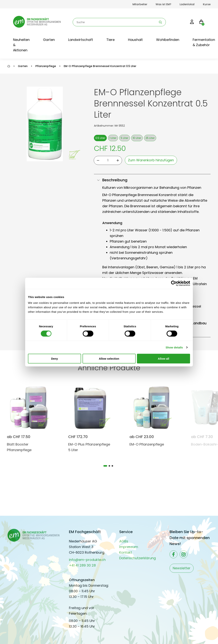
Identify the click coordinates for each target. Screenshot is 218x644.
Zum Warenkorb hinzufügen (151, 160)
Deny (54, 359)
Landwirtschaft (81, 40)
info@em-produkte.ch (87, 560)
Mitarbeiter (140, 4)
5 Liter (125, 138)
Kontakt (126, 552)
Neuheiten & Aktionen (21, 45)
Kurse (207, 4)
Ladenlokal (187, 4)
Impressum (129, 547)
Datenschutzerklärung (138, 558)
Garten (49, 40)
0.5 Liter (100, 138)
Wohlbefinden (168, 40)
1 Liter (113, 138)
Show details (174, 347)
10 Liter (137, 138)
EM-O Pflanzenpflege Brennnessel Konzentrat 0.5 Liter (100, 66)
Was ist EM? (163, 4)
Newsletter (182, 568)
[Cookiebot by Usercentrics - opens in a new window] (174, 283)
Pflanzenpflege (46, 66)
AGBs (124, 541)
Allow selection (109, 359)
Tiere (110, 40)
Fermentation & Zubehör (204, 42)
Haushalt (135, 40)
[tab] (105, 466)
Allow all (163, 359)
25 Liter (150, 138)
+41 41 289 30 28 (82, 565)
